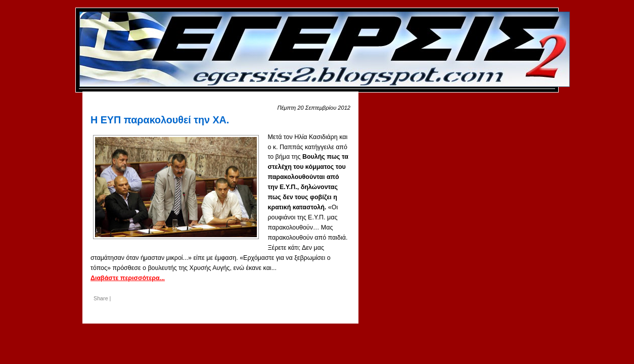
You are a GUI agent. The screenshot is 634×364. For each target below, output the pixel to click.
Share (101, 298)
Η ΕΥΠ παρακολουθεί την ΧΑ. (160, 120)
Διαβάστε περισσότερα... (128, 278)
